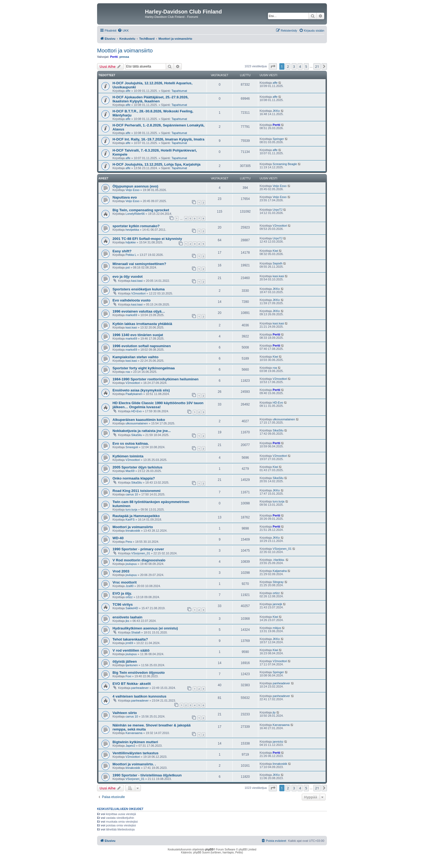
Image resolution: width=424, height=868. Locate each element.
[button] (273, 66)
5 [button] (306, 66)
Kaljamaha (280, 571)
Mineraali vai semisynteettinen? (139, 264)
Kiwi (275, 251)
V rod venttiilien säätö (131, 650)
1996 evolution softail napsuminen (142, 346)
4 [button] (300, 66)
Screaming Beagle (285, 164)
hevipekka (132, 230)
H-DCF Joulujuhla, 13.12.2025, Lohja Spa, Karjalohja (156, 164)
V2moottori (280, 226)
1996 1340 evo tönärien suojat (138, 335)
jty (274, 712)
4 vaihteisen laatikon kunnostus (139, 696)
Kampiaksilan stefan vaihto (135, 357)
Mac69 (130, 471)
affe (128, 91)
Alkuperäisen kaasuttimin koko (139, 420)
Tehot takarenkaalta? (130, 639)
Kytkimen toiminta (128, 456)
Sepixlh (277, 263)
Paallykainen (134, 394)
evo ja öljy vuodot (127, 277)
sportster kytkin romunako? (136, 226)
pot (127, 267)
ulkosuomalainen (137, 423)
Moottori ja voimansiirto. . (134, 764)
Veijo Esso (132, 190)
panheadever (140, 688)
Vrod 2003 (121, 571)
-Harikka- (279, 560)
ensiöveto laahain (127, 617)
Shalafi (136, 632)
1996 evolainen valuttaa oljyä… (139, 311)
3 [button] (294, 66)
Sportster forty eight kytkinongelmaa (144, 368)
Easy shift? (122, 251)
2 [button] (288, 66)
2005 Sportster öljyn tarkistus (138, 467)
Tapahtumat (179, 91)
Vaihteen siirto (125, 713)
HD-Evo (136, 411)
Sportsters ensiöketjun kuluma (139, 289)
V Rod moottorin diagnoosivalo (139, 560)
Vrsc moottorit (125, 582)
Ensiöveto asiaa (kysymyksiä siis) (141, 390)
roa (128, 372)
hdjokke (131, 242)
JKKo (276, 111)
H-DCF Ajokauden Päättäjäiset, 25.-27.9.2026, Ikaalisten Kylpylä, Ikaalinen (150, 99)
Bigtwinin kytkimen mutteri (135, 742)
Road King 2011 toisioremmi (136, 491)
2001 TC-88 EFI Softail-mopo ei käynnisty (147, 239)
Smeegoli (132, 447)
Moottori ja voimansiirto (125, 51)
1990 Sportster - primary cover (138, 549)
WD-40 (118, 538)
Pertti (114, 57)
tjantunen (132, 665)
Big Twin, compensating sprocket (141, 210)
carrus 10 (132, 494)
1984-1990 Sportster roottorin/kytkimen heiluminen (155, 379)
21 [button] (317, 66)
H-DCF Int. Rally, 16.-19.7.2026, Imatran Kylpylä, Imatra (158, 139)
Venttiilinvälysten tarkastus (135, 753)
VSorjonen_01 (141, 553)
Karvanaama (134, 733)
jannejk (277, 604)
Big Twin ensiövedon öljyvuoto (139, 673)
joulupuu (131, 564)
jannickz (278, 742)
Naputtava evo (125, 197)
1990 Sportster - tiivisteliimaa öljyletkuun (147, 775)
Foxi (128, 676)
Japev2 (130, 746)
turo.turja (131, 510)
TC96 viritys (123, 604)
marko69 (131, 315)
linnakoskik (133, 531)
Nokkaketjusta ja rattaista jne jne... (142, 431)
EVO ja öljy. (122, 593)
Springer (278, 139)
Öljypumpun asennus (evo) (135, 186)
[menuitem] (123, 31)
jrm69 (129, 643)
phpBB (209, 849)
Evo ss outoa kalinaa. (131, 443)
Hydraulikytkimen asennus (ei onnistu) (145, 628)
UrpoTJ (277, 210)
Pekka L (131, 255)
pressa (124, 57)
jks (127, 621)
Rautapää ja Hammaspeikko (136, 516)
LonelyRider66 (135, 214)
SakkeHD (132, 608)
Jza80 (129, 586)
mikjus (277, 628)
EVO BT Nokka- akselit (132, 684)
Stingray (278, 582)
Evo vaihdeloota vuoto (132, 300)
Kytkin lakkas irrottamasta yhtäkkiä (142, 324)
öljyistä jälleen (125, 661)
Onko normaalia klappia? (134, 478)
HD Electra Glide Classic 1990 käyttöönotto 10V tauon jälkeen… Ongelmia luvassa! (158, 405)
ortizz (129, 597)
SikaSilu (137, 435)
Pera (129, 542)
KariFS (130, 520)
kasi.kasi (137, 281)
